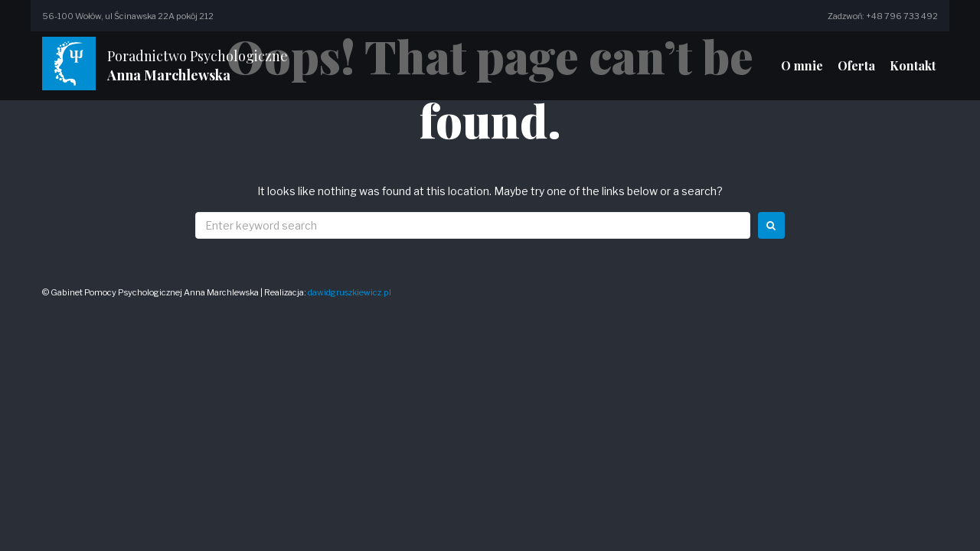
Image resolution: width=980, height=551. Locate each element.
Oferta (856, 65)
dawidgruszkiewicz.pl (350, 292)
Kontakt (913, 65)
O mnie (802, 65)
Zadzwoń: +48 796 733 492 (883, 16)
